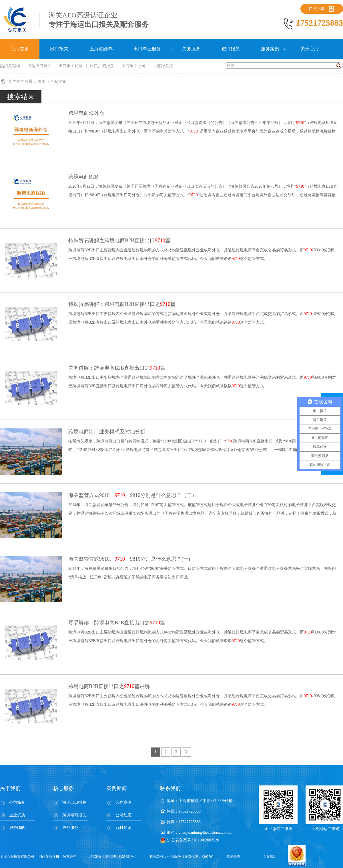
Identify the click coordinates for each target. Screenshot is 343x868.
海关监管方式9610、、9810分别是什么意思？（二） (133, 495)
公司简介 (17, 802)
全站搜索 (58, 82)
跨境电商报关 (74, 815)
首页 (42, 82)
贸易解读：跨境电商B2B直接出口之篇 (117, 623)
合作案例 (123, 802)
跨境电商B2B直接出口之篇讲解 (109, 686)
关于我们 (10, 788)
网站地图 (234, 857)
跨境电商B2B (83, 177)
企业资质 (17, 815)
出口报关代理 (71, 66)
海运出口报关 (39, 66)
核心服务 (63, 788)
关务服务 (70, 828)
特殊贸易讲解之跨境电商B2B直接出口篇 (119, 240)
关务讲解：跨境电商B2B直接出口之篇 (117, 368)
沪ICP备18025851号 (120, 857)
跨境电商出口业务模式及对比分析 (107, 432)
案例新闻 (117, 788)
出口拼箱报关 (102, 66)
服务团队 (17, 828)
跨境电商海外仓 (86, 113)
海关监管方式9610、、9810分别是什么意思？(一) (129, 559)
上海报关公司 (133, 66)
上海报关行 (163, 66)
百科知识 (123, 828)
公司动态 (123, 815)
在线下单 (316, 9)
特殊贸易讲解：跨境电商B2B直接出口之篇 (122, 304)
